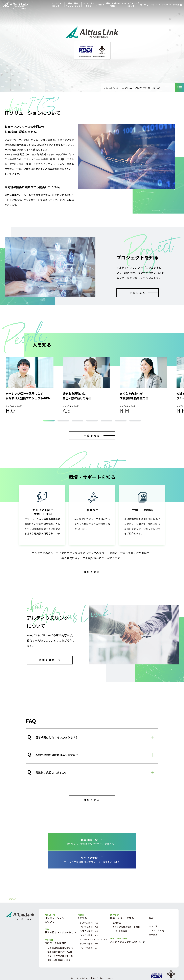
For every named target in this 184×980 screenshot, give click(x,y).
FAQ (146, 5)
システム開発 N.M (89, 931)
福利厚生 (117, 923)
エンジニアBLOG (165, 5)
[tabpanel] (30, 385)
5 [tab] (106, 421)
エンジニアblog (157, 930)
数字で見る (73, 5)
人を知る (100, 5)
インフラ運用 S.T (89, 948)
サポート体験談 (120, 931)
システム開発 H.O (89, 923)
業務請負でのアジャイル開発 (61, 952)
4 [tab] (92, 421)
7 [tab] (135, 421)
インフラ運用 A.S (89, 927)
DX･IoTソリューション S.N (94, 939)
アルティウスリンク (131, 5)
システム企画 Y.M (89, 944)
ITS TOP (13, 899)
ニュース (154, 5)
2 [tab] (63, 421)
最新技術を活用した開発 (59, 960)
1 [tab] (49, 421)
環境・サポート (113, 5)
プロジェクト (88, 5)
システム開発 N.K (89, 935)
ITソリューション (56, 5)
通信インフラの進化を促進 (60, 956)
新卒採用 (176, 5)
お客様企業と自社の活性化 (60, 948)
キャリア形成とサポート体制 (126, 927)
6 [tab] (121, 421)
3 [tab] (78, 421)
